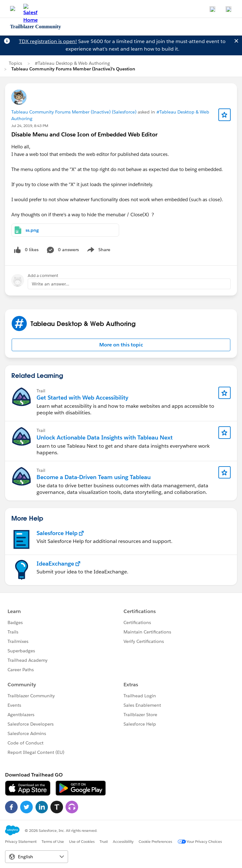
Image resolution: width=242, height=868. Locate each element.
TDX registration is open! (48, 41)
